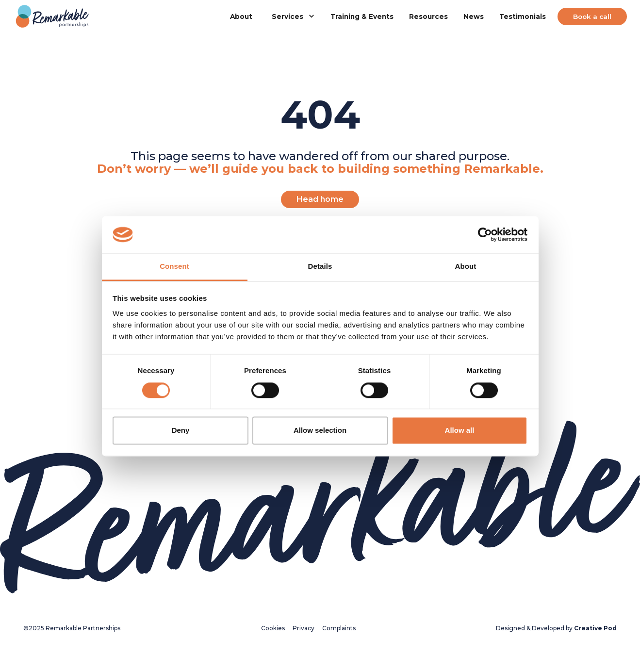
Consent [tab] (174, 267)
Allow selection (320, 431)
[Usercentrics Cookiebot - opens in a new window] (485, 234)
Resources (428, 16)
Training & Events (362, 16)
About (241, 16)
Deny (181, 431)
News (474, 16)
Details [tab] (320, 267)
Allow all (460, 431)
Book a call (592, 16)
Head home (320, 199)
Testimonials (523, 16)
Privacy (304, 628)
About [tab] (466, 267)
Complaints (339, 628)
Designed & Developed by (556, 628)
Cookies (273, 628)
